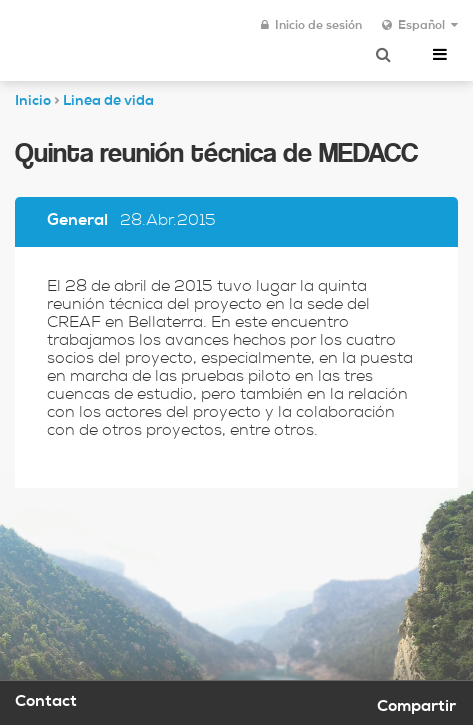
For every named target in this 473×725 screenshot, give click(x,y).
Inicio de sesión (311, 26)
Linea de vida (108, 102)
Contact (46, 703)
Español (420, 26)
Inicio (33, 102)
